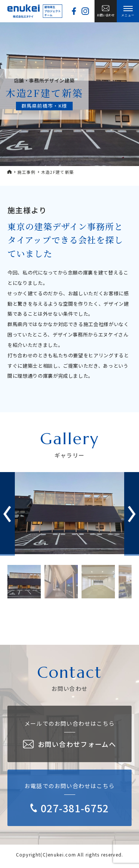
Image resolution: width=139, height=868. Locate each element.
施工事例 (27, 172)
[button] (132, 514)
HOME (10, 172)
